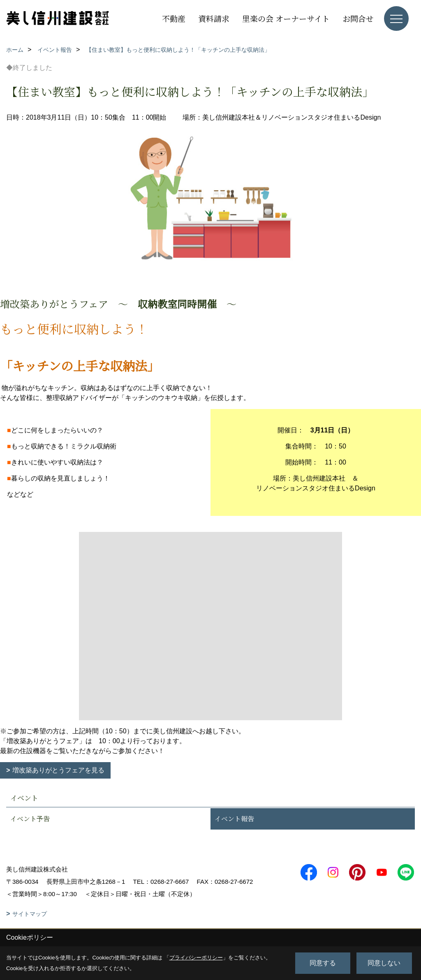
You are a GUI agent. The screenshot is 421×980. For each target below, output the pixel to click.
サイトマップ (30, 914)
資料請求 (214, 18)
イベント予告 (30, 819)
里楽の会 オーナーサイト (286, 18)
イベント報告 (234, 819)
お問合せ (358, 18)
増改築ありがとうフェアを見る (58, 770)
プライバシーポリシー (196, 958)
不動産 (174, 18)
